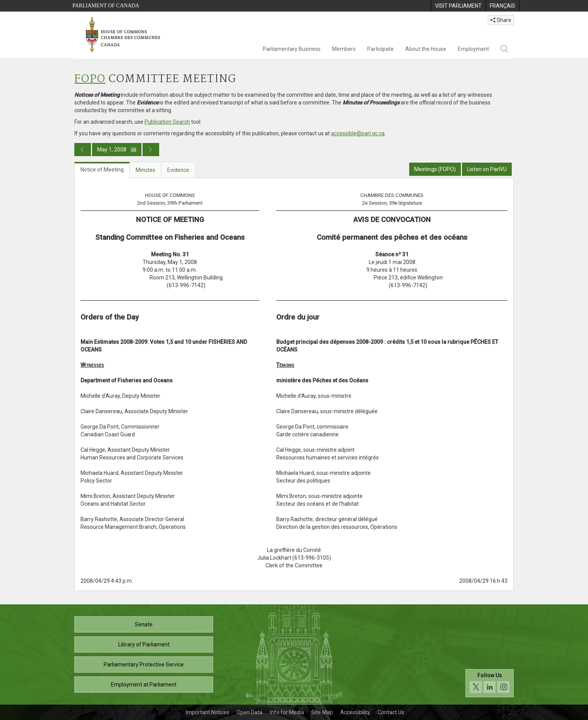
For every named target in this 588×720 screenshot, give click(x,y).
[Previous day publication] (83, 150)
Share (501, 20)
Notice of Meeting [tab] (102, 170)
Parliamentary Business (292, 49)
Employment (473, 49)
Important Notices (207, 712)
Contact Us (391, 712)
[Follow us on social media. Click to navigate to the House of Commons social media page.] (490, 683)
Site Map (322, 712)
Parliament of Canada (106, 6)
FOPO (90, 79)
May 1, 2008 (117, 150)
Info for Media (287, 712)
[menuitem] (458, 6)
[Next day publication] (151, 150)
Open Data (249, 712)
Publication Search (167, 122)
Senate (144, 624)
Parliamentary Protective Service (144, 664)
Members (344, 49)
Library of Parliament (144, 644)
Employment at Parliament (144, 685)
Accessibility (355, 712)
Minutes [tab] (145, 170)
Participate (381, 49)
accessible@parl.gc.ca (358, 133)
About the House (426, 49)
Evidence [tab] (178, 170)
